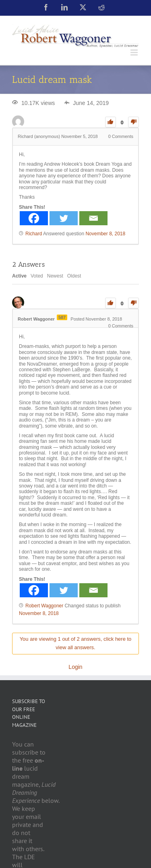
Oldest (74, 276)
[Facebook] (34, 218)
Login (75, 667)
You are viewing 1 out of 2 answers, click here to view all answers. (76, 643)
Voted (37, 276)
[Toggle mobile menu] (135, 52)
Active (19, 276)
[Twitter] (64, 218)
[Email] (93, 218)
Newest (55, 276)
